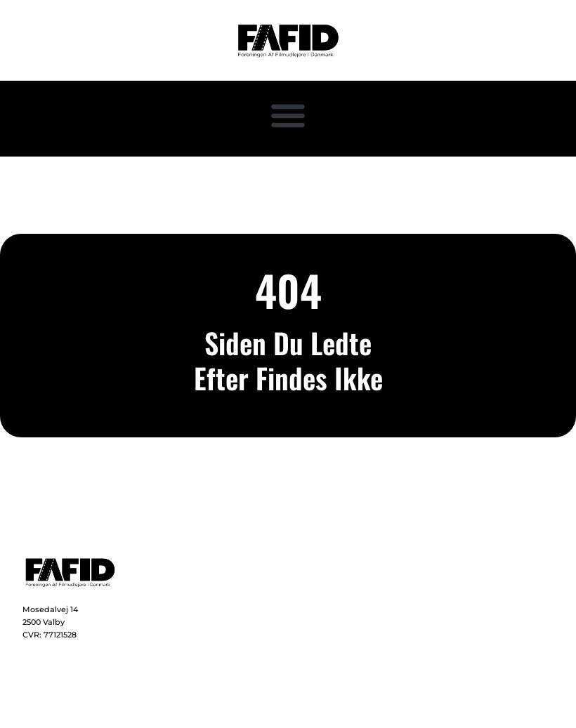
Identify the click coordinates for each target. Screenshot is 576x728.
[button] (288, 115)
